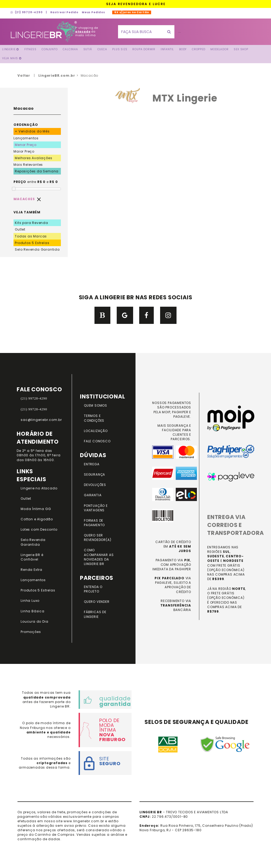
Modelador (219, 49)
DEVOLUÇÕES (95, 485)
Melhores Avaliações (33, 158)
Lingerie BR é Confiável (32, 557)
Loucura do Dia (34, 621)
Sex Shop (241, 49)
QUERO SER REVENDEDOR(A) (98, 538)
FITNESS (30, 49)
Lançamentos (26, 138)
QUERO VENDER (97, 602)
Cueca (102, 49)
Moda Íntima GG (36, 509)
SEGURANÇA (94, 474)
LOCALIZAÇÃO (96, 431)
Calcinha (70, 49)
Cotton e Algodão (37, 519)
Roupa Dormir (144, 49)
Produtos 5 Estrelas (32, 243)
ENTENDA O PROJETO (93, 589)
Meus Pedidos (93, 12)
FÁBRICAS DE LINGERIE (95, 614)
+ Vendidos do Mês (32, 131)
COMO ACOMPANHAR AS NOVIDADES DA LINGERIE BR (99, 557)
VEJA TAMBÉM (27, 212)
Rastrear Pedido (64, 12)
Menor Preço (26, 145)
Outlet (20, 229)
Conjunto (49, 49)
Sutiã (88, 49)
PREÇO (20, 182)
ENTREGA (92, 464)
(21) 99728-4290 (27, 12)
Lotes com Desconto (39, 529)
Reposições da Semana (37, 171)
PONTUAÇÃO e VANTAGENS (96, 508)
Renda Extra (31, 570)
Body (183, 49)
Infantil (167, 49)
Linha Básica (33, 611)
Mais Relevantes (28, 165)
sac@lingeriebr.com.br (41, 420)
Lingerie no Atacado (39, 488)
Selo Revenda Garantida (37, 249)
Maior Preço (24, 151)
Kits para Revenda (31, 223)
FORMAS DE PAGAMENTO (94, 523)
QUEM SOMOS (96, 405)
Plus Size (120, 49)
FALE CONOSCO (97, 441)
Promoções (31, 632)
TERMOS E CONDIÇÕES (94, 418)
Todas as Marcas (31, 236)
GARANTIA (93, 495)
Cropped (199, 49)
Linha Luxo (30, 601)
